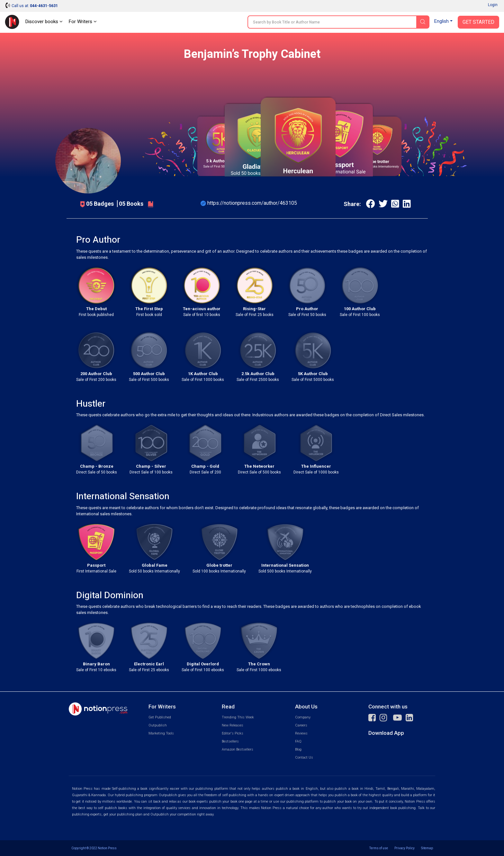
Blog (298, 749)
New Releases (233, 725)
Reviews (301, 733)
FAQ (298, 741)
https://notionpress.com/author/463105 (252, 203)
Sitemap (427, 848)
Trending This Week (238, 717)
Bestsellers (230, 741)
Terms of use (379, 848)
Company (303, 717)
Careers (301, 725)
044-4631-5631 (44, 6)
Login (493, 5)
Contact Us (304, 757)
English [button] (441, 21)
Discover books (44, 22)
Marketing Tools (161, 733)
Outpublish (158, 725)
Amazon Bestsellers (238, 749)
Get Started (478, 22)
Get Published (160, 717)
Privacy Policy (405, 848)
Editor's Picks (233, 733)
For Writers (83, 22)
